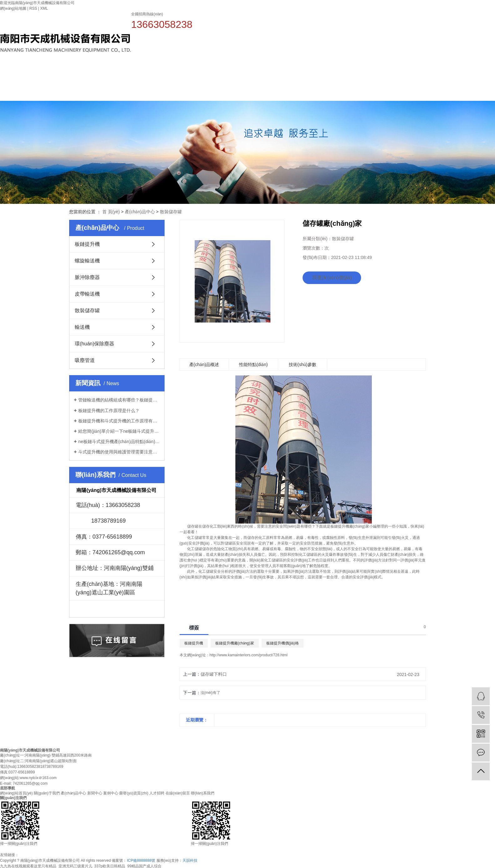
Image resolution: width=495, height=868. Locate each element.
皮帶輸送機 (87, 294)
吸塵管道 (85, 360)
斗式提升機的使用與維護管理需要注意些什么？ (119, 452)
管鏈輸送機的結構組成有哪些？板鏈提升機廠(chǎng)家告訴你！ (119, 400)
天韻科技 (190, 860)
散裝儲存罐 (171, 212)
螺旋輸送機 (87, 261)
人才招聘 (468, 75)
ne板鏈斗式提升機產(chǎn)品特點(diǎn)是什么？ (119, 442)
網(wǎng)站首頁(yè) (219, 84)
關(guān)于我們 (260, 75)
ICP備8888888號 (141, 860)
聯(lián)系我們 (203, 793)
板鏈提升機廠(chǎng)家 (235, 643)
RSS (33, 8)
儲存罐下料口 (214, 674)
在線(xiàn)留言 (178, 793)
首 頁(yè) (111, 212)
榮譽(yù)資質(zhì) (427, 75)
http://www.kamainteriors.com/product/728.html (249, 655)
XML (44, 8)
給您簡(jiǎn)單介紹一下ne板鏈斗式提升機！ (119, 431)
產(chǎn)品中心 (302, 75)
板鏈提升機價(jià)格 (283, 643)
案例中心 (385, 75)
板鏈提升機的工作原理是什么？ (109, 411)
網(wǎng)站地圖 (13, 8)
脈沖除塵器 (87, 277)
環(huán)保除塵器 (94, 344)
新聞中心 (344, 75)
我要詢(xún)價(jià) (332, 278)
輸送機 (82, 327)
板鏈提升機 (87, 244)
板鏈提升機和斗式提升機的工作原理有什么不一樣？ (119, 421)
